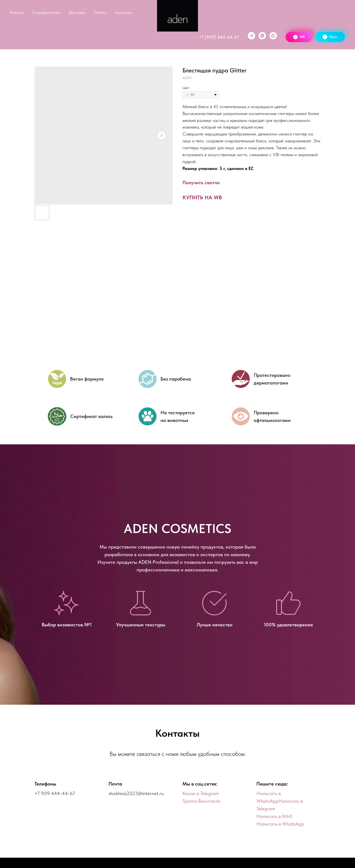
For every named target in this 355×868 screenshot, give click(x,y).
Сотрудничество (46, 12)
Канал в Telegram (201, 793)
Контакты (123, 12)
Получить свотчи (201, 183)
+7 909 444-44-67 (55, 793)
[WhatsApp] (262, 36)
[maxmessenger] (273, 36)
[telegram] (251, 36)
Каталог (17, 12)
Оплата (100, 12)
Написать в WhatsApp (280, 824)
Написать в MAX (274, 816)
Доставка (77, 12)
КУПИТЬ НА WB (202, 197)
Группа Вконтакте (201, 801)
